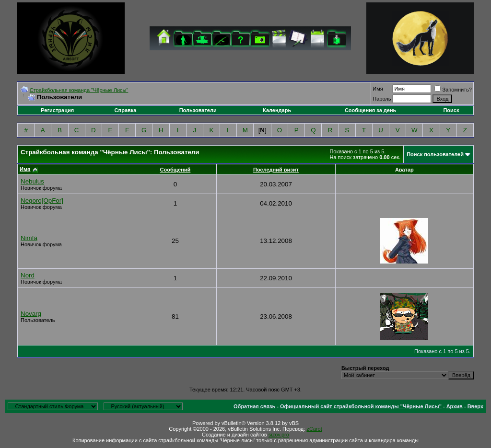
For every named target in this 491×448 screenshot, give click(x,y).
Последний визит (276, 170)
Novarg (31, 314)
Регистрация (57, 110)
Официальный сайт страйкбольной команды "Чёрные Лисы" (361, 406)
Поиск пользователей (435, 154)
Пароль (382, 99)
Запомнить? (453, 90)
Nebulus (32, 181)
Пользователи (198, 110)
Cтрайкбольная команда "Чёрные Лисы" (79, 90)
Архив (455, 406)
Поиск (451, 110)
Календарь (277, 110)
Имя (378, 89)
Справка (126, 110)
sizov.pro (279, 435)
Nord (28, 275)
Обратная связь (254, 406)
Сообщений (175, 170)
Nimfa (29, 238)
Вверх (475, 406)
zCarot (314, 429)
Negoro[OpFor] (42, 201)
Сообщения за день (370, 110)
